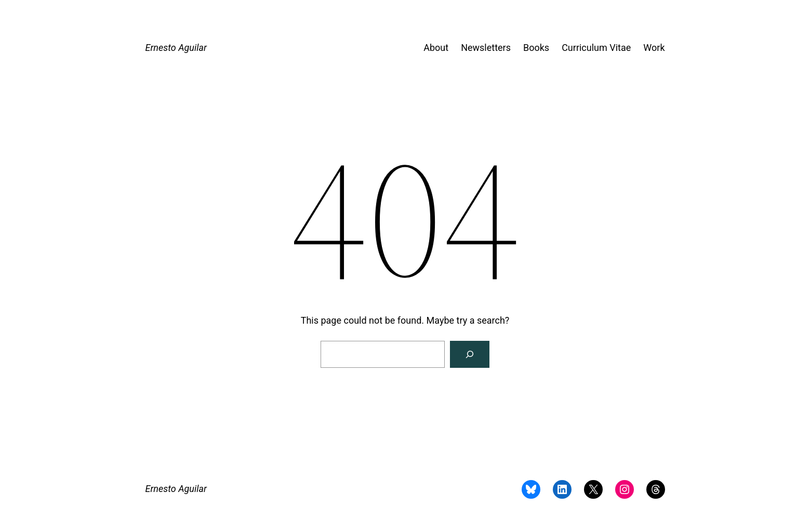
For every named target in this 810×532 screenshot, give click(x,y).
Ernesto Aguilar (176, 48)
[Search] (470, 354)
